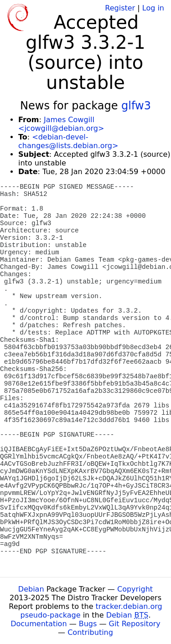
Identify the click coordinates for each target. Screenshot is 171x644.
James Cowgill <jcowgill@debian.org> (61, 124)
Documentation (39, 624)
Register (120, 8)
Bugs (88, 624)
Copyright (135, 589)
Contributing (90, 632)
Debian (31, 589)
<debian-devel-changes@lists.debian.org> (68, 141)
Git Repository (135, 624)
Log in (153, 8)
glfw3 (136, 106)
